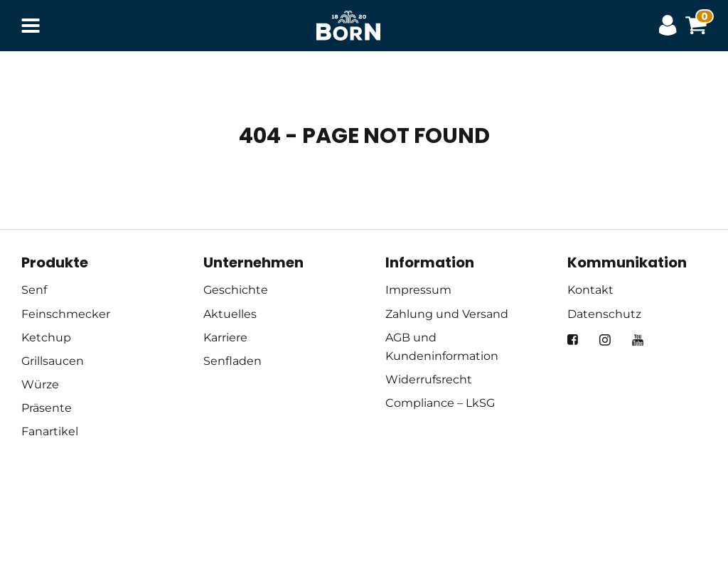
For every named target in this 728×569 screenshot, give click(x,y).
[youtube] (638, 340)
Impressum (418, 290)
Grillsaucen (53, 361)
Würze (40, 384)
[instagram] (605, 340)
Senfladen (232, 361)
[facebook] (573, 340)
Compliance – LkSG (440, 403)
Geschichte (236, 290)
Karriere (225, 337)
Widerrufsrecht (429, 379)
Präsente (47, 408)
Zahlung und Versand (447, 314)
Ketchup (46, 337)
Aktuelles (230, 314)
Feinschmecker (66, 314)
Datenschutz (604, 314)
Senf (34, 290)
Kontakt (590, 290)
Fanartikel (50, 431)
